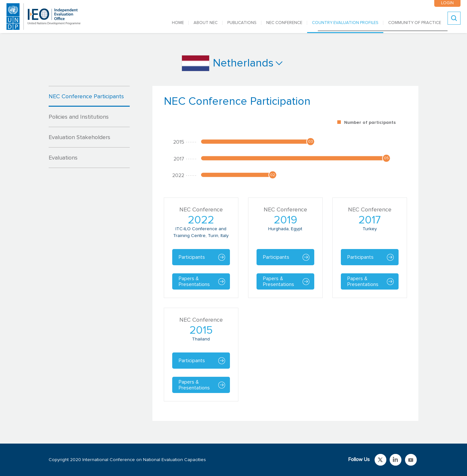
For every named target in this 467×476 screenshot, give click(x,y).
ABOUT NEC (206, 23)
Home (178, 23)
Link (381, 460)
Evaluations (63, 158)
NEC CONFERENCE (284, 23)
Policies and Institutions (79, 117)
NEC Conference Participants (86, 97)
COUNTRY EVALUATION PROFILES (345, 23)
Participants (192, 257)
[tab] (89, 96)
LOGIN (447, 3)
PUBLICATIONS (242, 23)
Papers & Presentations (194, 281)
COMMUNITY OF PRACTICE (415, 23)
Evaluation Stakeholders (79, 137)
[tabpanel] (285, 253)
